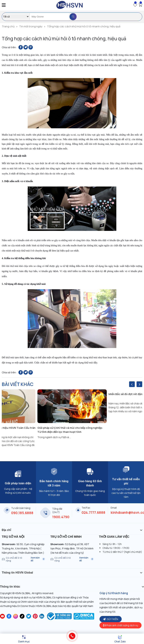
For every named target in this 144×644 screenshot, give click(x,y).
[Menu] (24, 639)
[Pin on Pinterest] (31, 47)
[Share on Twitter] (26, 47)
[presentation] (132, 384)
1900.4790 (61, 517)
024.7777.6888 (93, 513)
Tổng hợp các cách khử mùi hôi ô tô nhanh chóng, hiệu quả (84, 26)
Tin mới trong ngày (31, 26)
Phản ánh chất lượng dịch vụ (121, 625)
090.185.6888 (22, 513)
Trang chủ (8, 26)
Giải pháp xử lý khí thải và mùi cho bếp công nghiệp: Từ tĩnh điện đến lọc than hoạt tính (70, 430)
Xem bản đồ (38, 559)
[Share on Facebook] (21, 47)
